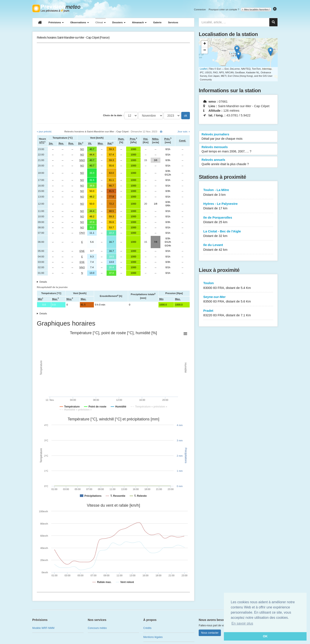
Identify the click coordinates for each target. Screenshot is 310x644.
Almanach (139, 22)
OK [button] (265, 636)
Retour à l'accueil (58, 8)
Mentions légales (153, 637)
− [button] (205, 50)
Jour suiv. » (184, 132)
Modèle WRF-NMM (43, 628)
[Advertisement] (113, 77)
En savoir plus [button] (242, 623)
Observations (80, 22)
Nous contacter (210, 633)
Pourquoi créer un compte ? (224, 9)
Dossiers (119, 22)
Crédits (147, 628)
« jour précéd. (44, 132)
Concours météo (97, 628)
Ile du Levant (238, 247)
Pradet (238, 313)
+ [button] (205, 44)
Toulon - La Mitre (238, 192)
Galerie (157, 22)
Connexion (200, 9)
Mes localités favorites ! (256, 9)
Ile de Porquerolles (238, 220)
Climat (101, 22)
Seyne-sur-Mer (238, 299)
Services (173, 22)
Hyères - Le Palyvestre (238, 206)
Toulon (238, 286)
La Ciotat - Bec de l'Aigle (238, 234)
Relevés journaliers (238, 137)
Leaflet (203, 69)
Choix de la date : (113, 115)
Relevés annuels (238, 162)
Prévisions (56, 22)
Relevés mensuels (238, 149)
